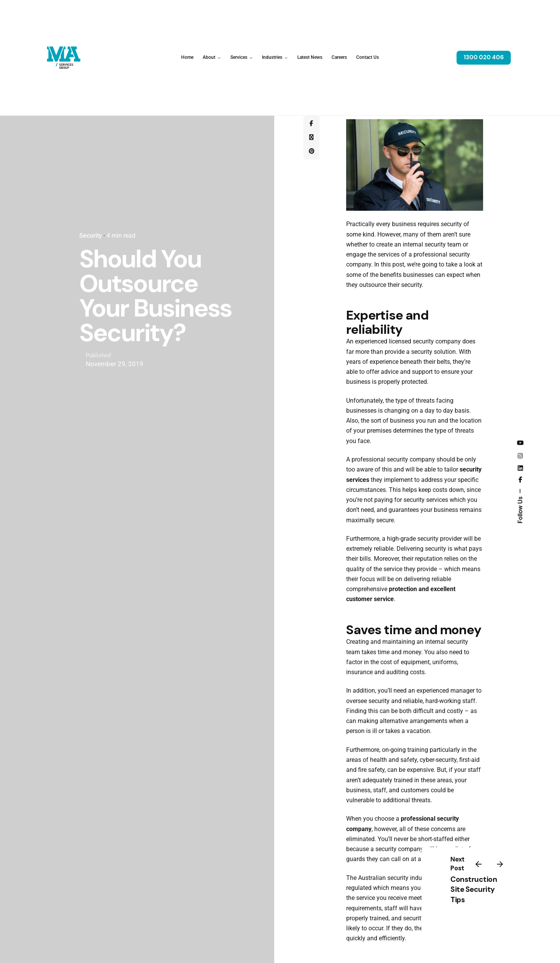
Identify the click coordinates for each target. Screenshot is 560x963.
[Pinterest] (312, 152)
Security (91, 236)
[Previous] (478, 864)
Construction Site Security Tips (474, 890)
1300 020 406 (484, 57)
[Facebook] (312, 124)
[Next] (500, 864)
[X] (312, 138)
